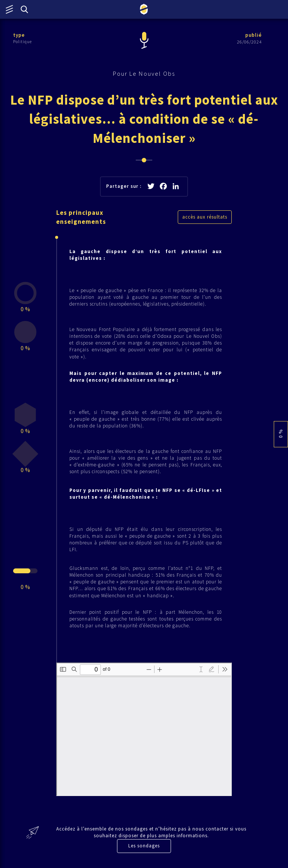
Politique (22, 42)
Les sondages (144, 846)
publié (253, 35)
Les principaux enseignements (81, 217)
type (19, 35)
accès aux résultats (205, 217)
